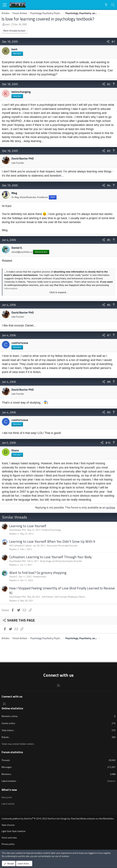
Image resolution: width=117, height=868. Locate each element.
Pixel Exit (75, 818)
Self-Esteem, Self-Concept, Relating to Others (63, 597)
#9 (109, 412)
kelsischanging (21, 92)
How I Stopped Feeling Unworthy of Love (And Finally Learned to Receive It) (62, 590)
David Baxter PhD (23, 158)
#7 (109, 335)
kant (8, 24)
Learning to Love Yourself (28, 526)
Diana (15, 450)
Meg (14, 193)
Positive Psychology (51, 530)
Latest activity (8, 804)
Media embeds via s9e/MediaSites (97, 818)
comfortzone (20, 343)
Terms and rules (9, 838)
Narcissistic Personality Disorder (62, 545)
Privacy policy (8, 844)
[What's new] (106, 5)
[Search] (113, 5)
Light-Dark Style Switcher (14, 831)
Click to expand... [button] (59, 292)
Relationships (40, 577)
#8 (109, 382)
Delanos (111, 781)
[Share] (108, 42)
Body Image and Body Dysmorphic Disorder (61, 561)
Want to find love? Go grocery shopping (38, 573)
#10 (108, 443)
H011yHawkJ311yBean (21, 545)
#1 (113, 42)
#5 (109, 240)
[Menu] (5, 5)
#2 (109, 84)
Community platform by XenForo (31, 818)
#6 (109, 305)
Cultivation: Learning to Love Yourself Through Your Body (50, 557)
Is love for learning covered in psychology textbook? (48, 19)
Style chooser (8, 825)
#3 (109, 151)
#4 (109, 185)
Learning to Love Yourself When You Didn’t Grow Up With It (52, 541)
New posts (7, 797)
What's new (9, 790)
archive (111, 507)
